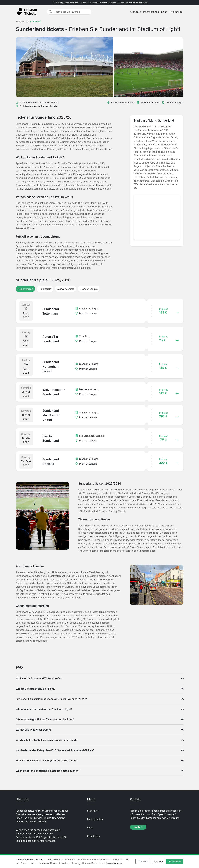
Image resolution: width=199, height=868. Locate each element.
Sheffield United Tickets (93, 511)
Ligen (164, 12)
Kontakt (138, 827)
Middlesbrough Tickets (143, 508)
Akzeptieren (175, 861)
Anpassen (143, 861)
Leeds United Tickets (170, 508)
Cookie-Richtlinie (114, 863)
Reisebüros (176, 12)
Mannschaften (151, 12)
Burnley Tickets (118, 511)
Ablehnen (158, 861)
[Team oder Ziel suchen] (72, 12)
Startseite (135, 12)
